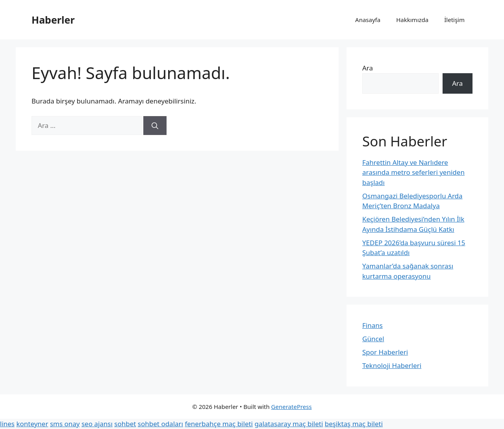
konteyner (32, 424)
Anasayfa (368, 20)
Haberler (53, 20)
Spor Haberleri (385, 352)
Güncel (373, 339)
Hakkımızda (412, 20)
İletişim (454, 20)
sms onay (65, 424)
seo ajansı (97, 424)
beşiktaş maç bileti (354, 424)
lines (7, 424)
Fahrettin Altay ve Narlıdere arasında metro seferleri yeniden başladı (413, 172)
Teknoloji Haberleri (392, 365)
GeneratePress (292, 407)
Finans (372, 325)
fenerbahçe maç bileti (219, 424)
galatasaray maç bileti (289, 424)
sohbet (125, 424)
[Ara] (155, 126)
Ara (368, 68)
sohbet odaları (160, 424)
